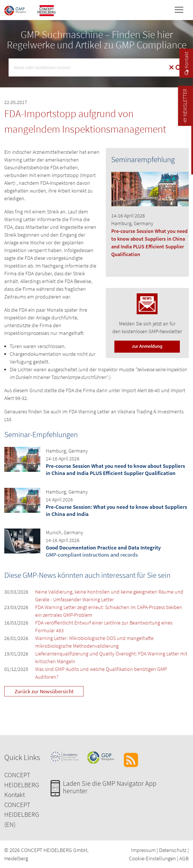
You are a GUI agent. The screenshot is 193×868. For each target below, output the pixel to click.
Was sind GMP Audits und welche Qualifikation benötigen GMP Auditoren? (101, 673)
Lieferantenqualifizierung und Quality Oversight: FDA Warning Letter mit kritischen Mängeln (111, 657)
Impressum (143, 850)
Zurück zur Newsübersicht (44, 691)
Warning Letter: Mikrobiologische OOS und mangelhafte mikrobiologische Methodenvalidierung (94, 642)
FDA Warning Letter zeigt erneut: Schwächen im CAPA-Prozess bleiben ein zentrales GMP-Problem (109, 611)
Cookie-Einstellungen (152, 858)
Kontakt (15, 795)
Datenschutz (173, 850)
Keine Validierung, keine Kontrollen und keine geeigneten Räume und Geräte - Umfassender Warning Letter (109, 596)
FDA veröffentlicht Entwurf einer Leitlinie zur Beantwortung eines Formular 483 (104, 627)
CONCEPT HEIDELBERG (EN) (22, 814)
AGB (184, 858)
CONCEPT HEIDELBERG (22, 780)
